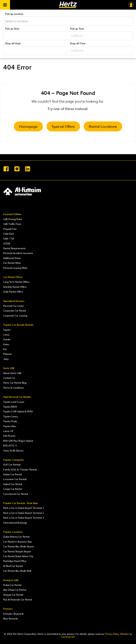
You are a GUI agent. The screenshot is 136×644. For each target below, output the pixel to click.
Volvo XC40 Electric (13, 451)
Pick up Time (77, 29)
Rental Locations (103, 126)
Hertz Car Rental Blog (15, 383)
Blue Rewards (11, 618)
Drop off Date (13, 43)
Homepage (28, 126)
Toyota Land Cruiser (14, 402)
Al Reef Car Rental (13, 566)
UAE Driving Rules (13, 219)
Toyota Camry (11, 416)
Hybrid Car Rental (13, 484)
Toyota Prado (10, 421)
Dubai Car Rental (12, 585)
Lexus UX (8, 431)
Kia (5, 349)
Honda (7, 339)
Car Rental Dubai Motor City (18, 556)
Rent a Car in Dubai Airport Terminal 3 (23, 518)
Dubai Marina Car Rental (16, 537)
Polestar (8, 354)
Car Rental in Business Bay (17, 542)
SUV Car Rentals (12, 464)
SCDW (7, 243)
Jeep (6, 359)
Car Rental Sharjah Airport (17, 551)
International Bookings (15, 523)
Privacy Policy (112, 634)
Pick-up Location (14, 14)
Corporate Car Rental (15, 311)
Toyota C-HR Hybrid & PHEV (18, 411)
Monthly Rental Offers (15, 287)
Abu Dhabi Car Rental (15, 590)
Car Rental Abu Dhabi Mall (17, 571)
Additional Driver (12, 258)
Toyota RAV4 (10, 407)
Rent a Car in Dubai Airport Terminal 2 (23, 513)
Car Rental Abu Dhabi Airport (19, 546)
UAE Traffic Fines (12, 224)
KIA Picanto (9, 436)
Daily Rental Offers (13, 292)
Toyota (7, 330)
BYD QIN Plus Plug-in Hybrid (18, 441)
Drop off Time (78, 43)
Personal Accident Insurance (18, 253)
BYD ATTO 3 (10, 446)
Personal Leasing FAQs (15, 268)
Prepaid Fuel (10, 229)
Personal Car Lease (13, 306)
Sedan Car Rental (12, 474)
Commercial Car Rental (16, 494)
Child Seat (9, 234)
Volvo (6, 344)
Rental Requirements (14, 248)
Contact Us (9, 378)
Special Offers (63, 126)
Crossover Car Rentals (15, 479)
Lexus (6, 334)
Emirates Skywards (13, 614)
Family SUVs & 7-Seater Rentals (20, 469)
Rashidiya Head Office (15, 561)
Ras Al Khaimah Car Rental (18, 599)
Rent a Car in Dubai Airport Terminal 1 (23, 508)
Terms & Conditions (14, 388)
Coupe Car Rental (13, 489)
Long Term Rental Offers (16, 282)
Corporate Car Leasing (15, 316)
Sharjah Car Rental (13, 595)
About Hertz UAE (12, 373)
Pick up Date (12, 29)
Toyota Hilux (10, 426)
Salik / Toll (9, 238)
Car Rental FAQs (12, 263)
